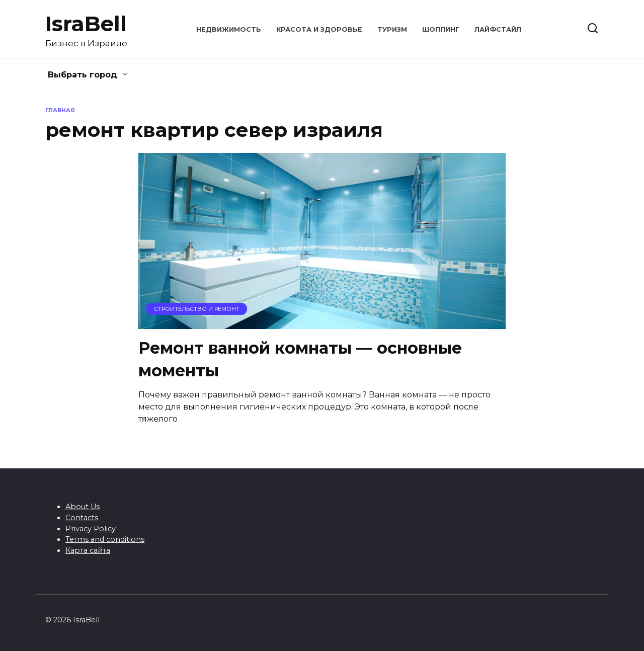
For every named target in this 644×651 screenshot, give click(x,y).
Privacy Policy (91, 529)
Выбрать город (83, 75)
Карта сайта (88, 550)
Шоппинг (441, 29)
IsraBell (86, 24)
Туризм (392, 29)
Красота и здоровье (319, 29)
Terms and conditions (105, 539)
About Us (83, 507)
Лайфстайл (498, 29)
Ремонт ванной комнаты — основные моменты (300, 359)
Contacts (82, 518)
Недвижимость (229, 29)
